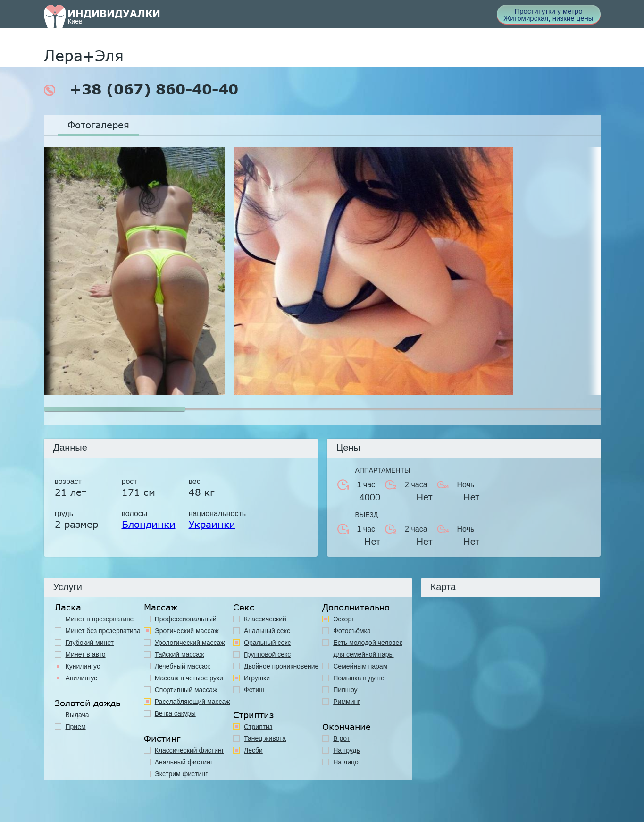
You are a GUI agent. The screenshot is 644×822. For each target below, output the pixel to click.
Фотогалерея (98, 125)
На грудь (347, 750)
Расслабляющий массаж (192, 702)
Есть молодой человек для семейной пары (368, 648)
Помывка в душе (359, 678)
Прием (76, 727)
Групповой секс (267, 654)
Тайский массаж (180, 654)
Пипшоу (345, 690)
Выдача (77, 715)
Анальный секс (267, 631)
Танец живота (265, 738)
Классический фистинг (189, 750)
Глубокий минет (90, 643)
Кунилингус (83, 666)
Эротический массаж (187, 631)
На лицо (346, 762)
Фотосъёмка (352, 631)
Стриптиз (258, 727)
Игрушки (257, 678)
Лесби (253, 750)
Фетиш (254, 690)
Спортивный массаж (186, 690)
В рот (341, 738)
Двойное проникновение (281, 666)
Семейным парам (360, 666)
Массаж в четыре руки (189, 678)
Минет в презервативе (100, 619)
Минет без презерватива (103, 631)
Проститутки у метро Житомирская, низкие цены (548, 15)
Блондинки (149, 524)
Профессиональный (186, 619)
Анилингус (82, 678)
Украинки (212, 524)
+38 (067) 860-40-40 (141, 89)
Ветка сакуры (175, 713)
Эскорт (344, 619)
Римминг (347, 702)
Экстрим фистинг (181, 774)
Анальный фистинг (184, 762)
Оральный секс (268, 643)
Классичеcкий (265, 619)
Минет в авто (86, 654)
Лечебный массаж (183, 666)
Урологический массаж (190, 643)
